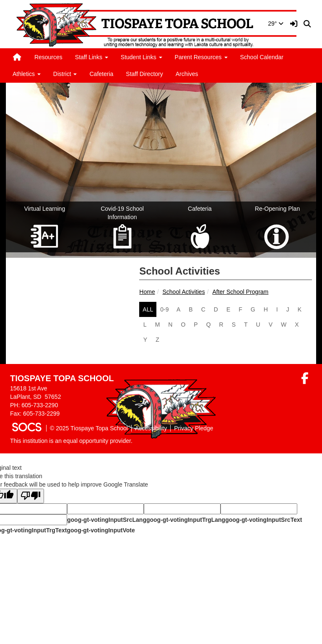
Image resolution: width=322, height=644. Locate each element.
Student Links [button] (142, 57)
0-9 (164, 309)
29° (276, 24)
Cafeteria (101, 74)
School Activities (183, 292)
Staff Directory (144, 74)
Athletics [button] (27, 74)
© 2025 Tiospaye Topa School (89, 428)
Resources (48, 57)
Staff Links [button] (92, 57)
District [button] (65, 74)
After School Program (240, 292)
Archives (187, 74)
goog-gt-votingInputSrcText (264, 520)
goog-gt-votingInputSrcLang (107, 520)
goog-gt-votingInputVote (101, 530)
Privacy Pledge (193, 428)
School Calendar (262, 57)
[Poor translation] (31, 496)
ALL (148, 309)
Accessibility (151, 428)
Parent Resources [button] (201, 57)
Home (147, 292)
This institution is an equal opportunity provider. (71, 441)
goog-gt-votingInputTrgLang (186, 520)
